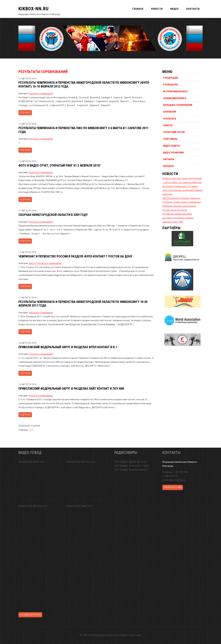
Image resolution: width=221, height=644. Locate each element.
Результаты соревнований (41, 93)
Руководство (171, 85)
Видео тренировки (173, 153)
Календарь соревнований (178, 105)
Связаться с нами (173, 487)
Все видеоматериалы (30, 615)
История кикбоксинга (175, 91)
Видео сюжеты (172, 146)
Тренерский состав (174, 132)
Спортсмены (170, 139)
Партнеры (169, 159)
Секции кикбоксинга (175, 98)
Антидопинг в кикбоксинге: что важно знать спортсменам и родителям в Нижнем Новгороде (182, 190)
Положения (170, 112)
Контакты (168, 166)
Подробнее (25, 113)
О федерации (171, 78)
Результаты (170, 119)
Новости (32, 263)
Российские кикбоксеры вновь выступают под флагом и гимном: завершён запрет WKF (178, 218)
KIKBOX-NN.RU (34, 9)
